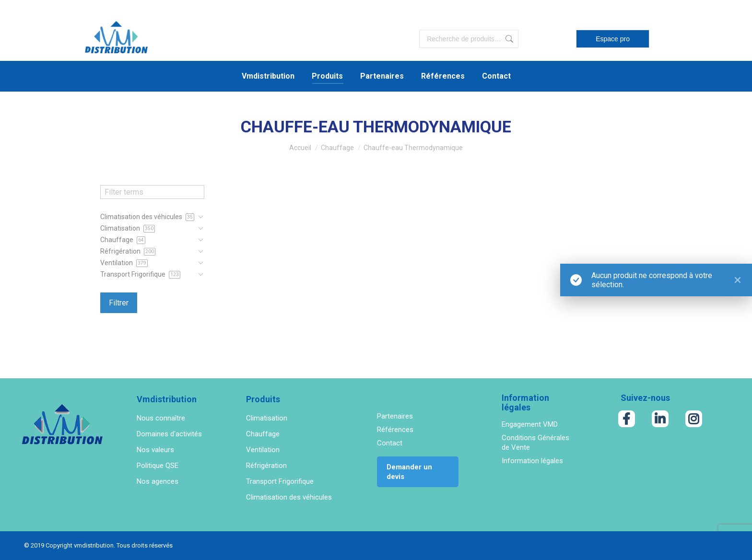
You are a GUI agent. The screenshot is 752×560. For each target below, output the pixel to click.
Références (395, 430)
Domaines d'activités (169, 434)
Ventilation (263, 450)
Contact (390, 443)
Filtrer (119, 303)
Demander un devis (409, 472)
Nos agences (158, 481)
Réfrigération (266, 466)
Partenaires (395, 416)
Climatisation (267, 418)
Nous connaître (161, 418)
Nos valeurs (155, 450)
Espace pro (613, 39)
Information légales (532, 461)
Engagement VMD (530, 424)
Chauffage (263, 434)
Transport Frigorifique (280, 481)
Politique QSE (158, 466)
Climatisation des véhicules (289, 497)
